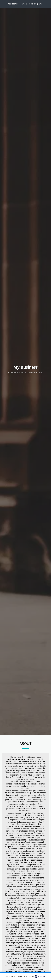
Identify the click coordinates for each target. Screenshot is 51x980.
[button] (3, 4)
